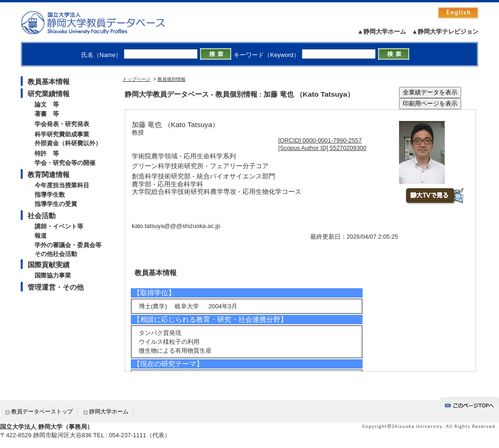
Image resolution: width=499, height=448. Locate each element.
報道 (41, 236)
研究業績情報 (49, 94)
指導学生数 (50, 195)
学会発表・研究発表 (62, 124)
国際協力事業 (53, 275)
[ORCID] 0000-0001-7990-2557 (320, 140)
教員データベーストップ (42, 412)
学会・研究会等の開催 (65, 163)
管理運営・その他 (56, 287)
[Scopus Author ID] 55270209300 (323, 148)
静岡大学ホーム (109, 412)
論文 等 (47, 104)
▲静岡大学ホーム (382, 32)
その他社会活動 (56, 254)
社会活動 (42, 216)
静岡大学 (103, 22)
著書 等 (47, 114)
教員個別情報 (171, 79)
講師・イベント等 (59, 226)
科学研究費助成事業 (62, 134)
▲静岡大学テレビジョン (445, 32)
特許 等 (47, 153)
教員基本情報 (49, 82)
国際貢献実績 (49, 265)
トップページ (136, 79)
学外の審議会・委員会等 (68, 245)
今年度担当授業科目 (62, 185)
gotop (470, 404)
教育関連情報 (49, 174)
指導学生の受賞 (56, 204)
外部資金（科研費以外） (68, 143)
